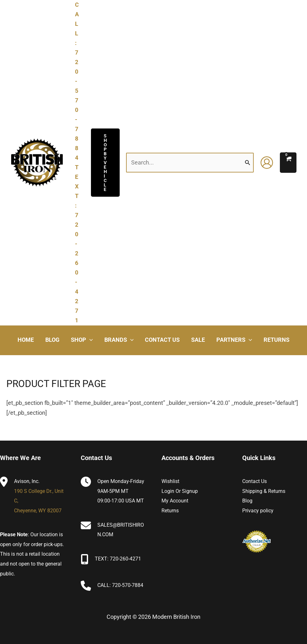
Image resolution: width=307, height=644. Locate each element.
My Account (175, 501)
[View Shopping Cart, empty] (288, 163)
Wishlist (170, 481)
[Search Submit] (248, 163)
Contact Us (255, 481)
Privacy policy (258, 511)
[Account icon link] (267, 163)
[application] (90, 340)
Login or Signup (180, 491)
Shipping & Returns (264, 491)
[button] (105, 163)
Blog (247, 501)
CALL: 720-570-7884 (120, 585)
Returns (170, 511)
